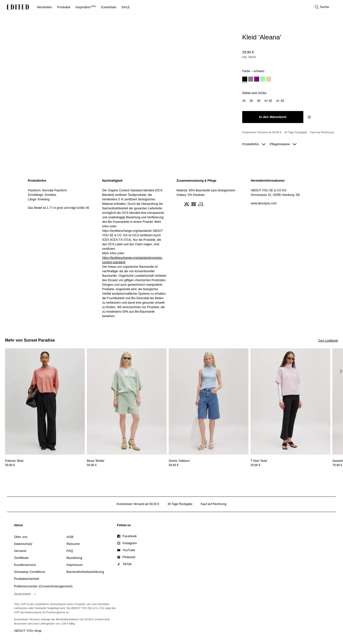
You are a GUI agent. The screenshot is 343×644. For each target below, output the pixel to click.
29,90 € (248, 52)
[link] (18, 526)
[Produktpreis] (288, 55)
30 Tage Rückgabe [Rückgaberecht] (296, 132)
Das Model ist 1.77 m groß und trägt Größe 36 (58, 208)
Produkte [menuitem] (64, 7)
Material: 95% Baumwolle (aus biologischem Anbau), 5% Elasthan (206, 193)
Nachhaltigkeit (113, 181)
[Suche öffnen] (322, 7)
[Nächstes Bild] (341, 371)
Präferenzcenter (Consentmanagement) (43, 586)
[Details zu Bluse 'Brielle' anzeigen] (127, 402)
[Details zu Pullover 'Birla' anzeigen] (45, 402)
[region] (60, 248)
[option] (245, 80)
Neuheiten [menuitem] (45, 7)
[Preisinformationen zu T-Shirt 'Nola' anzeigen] (290, 465)
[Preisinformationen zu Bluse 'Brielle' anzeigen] (127, 465)
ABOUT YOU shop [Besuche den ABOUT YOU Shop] (28, 631)
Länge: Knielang (39, 199)
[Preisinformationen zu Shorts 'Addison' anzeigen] (209, 465)
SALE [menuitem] (126, 7)
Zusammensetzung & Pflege (197, 181)
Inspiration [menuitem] (86, 7)
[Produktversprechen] (288, 132)
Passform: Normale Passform (48, 190)
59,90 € (10, 465)
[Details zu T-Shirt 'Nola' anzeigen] (290, 402)
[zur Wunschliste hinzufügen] (310, 117)
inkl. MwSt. (249, 57)
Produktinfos (254, 144)
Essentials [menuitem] (109, 7)
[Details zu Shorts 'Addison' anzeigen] (209, 402)
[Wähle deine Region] (26, 594)
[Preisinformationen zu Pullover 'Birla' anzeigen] (45, 465)
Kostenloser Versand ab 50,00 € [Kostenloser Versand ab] (262, 132)
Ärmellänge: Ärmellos (42, 195)
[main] (172, 248)
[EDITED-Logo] (18, 7)
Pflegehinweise (283, 144)
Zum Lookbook (328, 341)
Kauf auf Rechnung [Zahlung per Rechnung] (322, 132)
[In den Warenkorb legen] (273, 117)
